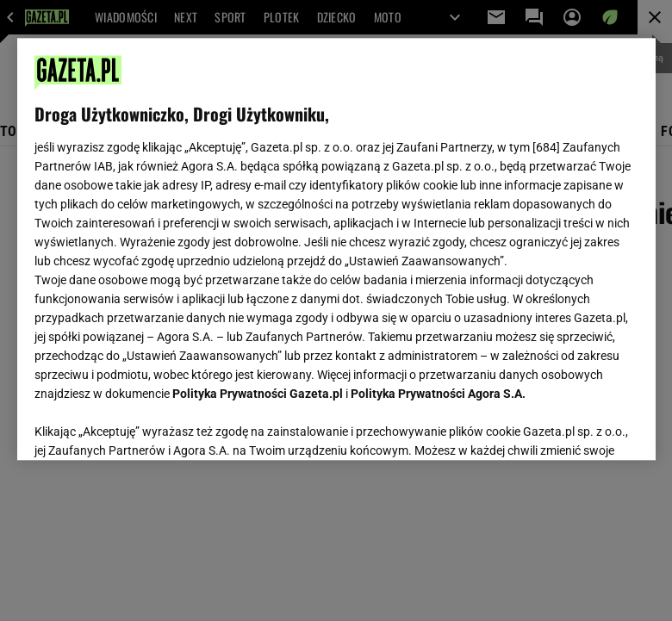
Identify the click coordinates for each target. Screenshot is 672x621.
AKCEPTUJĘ (579, 426)
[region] (336, 249)
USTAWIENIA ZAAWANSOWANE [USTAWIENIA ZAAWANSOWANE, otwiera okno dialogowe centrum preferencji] (147, 425)
